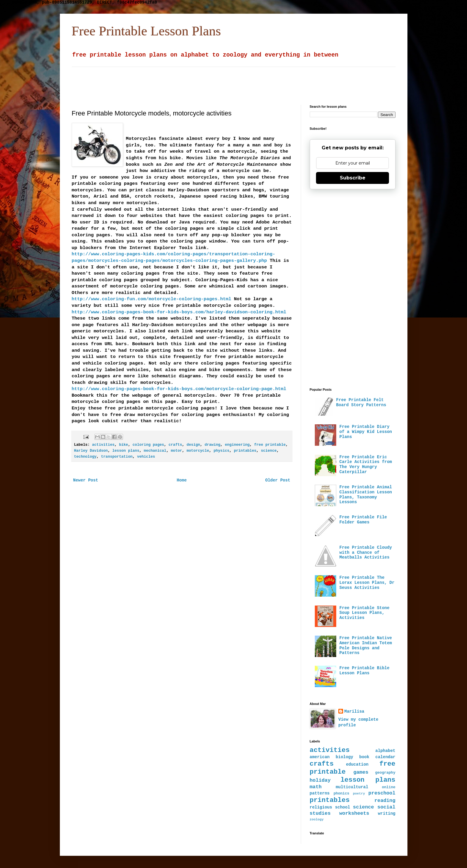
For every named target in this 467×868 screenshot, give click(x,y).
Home (182, 480)
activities (103, 445)
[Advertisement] (216, 80)
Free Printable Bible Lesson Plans (365, 671)
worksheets (354, 813)
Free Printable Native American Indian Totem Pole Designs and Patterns (366, 645)
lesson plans (126, 451)
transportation (117, 457)
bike (124, 445)
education (357, 764)
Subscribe (353, 178)
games (361, 772)
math (316, 787)
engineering (237, 445)
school (343, 807)
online (389, 787)
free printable (270, 445)
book (364, 757)
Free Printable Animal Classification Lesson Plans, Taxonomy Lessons (366, 495)
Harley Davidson (91, 451)
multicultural (352, 787)
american (320, 757)
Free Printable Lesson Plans (146, 31)
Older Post (278, 480)
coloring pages (148, 445)
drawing (213, 445)
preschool (382, 793)
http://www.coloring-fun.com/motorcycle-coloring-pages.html (152, 299)
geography (385, 773)
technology (85, 457)
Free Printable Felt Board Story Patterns (361, 402)
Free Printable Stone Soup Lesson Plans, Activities (365, 613)
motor (177, 451)
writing (387, 814)
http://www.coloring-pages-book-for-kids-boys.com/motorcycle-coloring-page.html (179, 389)
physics (221, 451)
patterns (320, 793)
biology (344, 757)
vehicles (146, 457)
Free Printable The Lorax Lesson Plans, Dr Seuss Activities (367, 583)
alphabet (385, 751)
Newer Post (86, 480)
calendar (385, 757)
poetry (359, 794)
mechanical (155, 451)
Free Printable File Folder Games (363, 520)
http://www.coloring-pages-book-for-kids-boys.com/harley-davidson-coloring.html (179, 312)
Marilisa (354, 711)
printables (245, 451)
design (193, 445)
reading (385, 801)
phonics (341, 794)
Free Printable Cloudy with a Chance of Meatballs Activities (366, 553)
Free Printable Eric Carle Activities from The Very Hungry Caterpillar (366, 465)
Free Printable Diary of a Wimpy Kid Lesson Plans (366, 432)
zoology (317, 819)
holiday (320, 780)
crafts (175, 445)
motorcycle (198, 451)
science (269, 451)
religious (321, 807)
